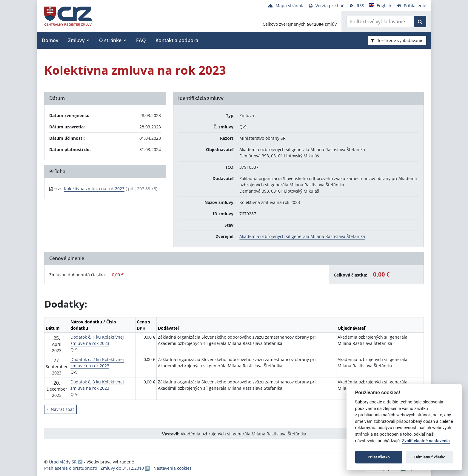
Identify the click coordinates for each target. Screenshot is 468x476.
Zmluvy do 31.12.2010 (122, 468)
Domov (50, 40)
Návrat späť (60, 409)
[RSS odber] (357, 6)
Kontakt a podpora (177, 40)
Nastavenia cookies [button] (173, 468)
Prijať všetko (379, 457)
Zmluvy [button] (76, 40)
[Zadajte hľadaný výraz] (380, 22)
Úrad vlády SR (63, 462)
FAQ (141, 40)
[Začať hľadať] (420, 22)
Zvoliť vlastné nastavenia (426, 441)
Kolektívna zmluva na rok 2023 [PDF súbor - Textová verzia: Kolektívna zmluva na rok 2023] (94, 189)
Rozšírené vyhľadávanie (397, 40)
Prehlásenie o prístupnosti (71, 468)
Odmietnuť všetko (430, 457)
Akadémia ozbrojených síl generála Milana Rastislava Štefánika (302, 236)
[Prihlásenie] (411, 6)
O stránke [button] (110, 40)
